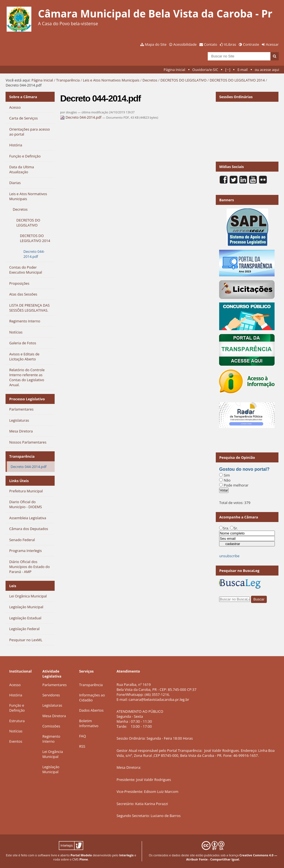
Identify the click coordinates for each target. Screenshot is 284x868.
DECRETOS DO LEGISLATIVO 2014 (237, 80)
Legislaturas (52, 705)
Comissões (51, 726)
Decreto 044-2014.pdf (81, 117)
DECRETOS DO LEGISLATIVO (184, 80)
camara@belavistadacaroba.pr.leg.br (159, 699)
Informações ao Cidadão (92, 698)
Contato (211, 44)
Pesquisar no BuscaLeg (239, 571)
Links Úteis (19, 481)
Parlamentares (54, 685)
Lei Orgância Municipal (53, 754)
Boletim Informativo (89, 723)
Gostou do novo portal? (244, 469)
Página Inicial (174, 70)
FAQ (83, 736)
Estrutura (17, 721)
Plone (84, 859)
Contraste (251, 44)
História (16, 695)
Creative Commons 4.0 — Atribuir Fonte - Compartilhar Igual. (232, 857)
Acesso (15, 685)
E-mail (243, 70)
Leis (13, 586)
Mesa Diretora (54, 716)
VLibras (230, 44)
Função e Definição (17, 708)
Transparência (68, 80)
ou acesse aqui (267, 70)
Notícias (16, 731)
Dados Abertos (91, 710)
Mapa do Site (156, 44)
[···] (228, 70)
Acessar (272, 44)
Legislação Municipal (51, 769)
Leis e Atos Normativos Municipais (111, 80)
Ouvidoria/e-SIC (205, 70)
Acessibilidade (185, 44)
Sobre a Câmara (23, 97)
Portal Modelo (81, 855)
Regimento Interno (51, 739)
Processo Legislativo (27, 399)
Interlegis (126, 855)
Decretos (150, 80)
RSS (82, 746)
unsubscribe (229, 556)
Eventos (16, 741)
